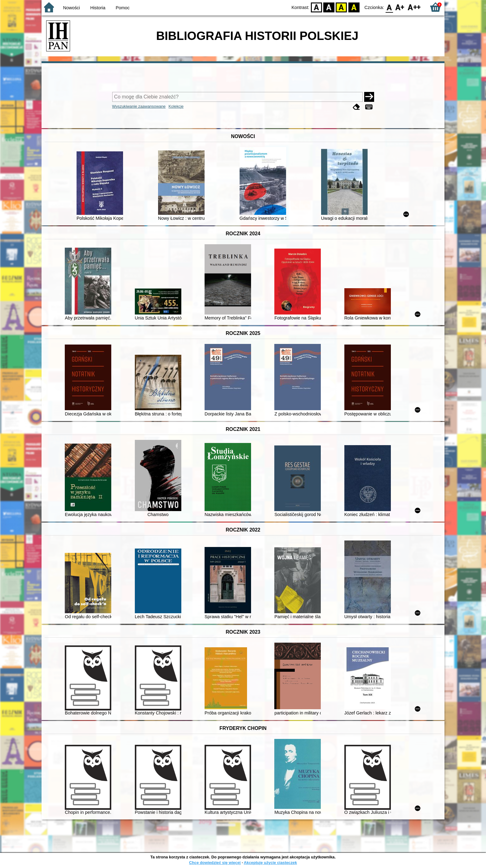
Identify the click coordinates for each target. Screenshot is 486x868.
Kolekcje (176, 106)
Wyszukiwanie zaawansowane (139, 106)
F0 (389, 7)
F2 (414, 7)
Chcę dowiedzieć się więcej (215, 863)
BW (329, 7)
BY (354, 7)
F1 (400, 7)
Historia (98, 8)
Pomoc (123, 8)
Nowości (72, 8)
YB (341, 7)
